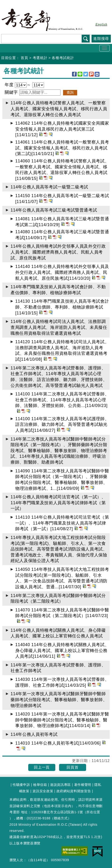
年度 (10, 85)
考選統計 (40, 58)
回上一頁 (42, 767)
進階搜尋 (101, 39)
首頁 (24, 58)
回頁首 (72, 767)
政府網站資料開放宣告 (74, 791)
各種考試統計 (63, 58)
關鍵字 (12, 92)
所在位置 (93, 812)
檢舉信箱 (40, 785)
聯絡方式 (61, 818)
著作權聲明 (83, 785)
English (101, 24)
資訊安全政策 (43, 791)
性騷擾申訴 (21, 785)
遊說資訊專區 (60, 785)
